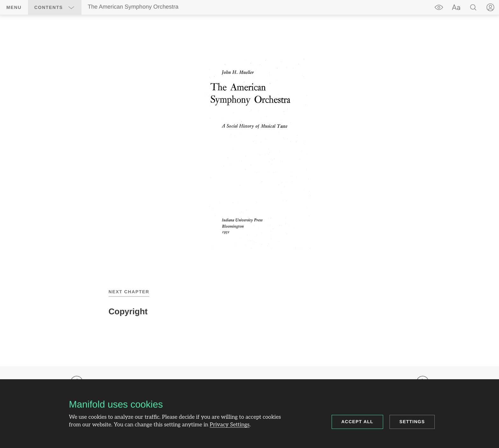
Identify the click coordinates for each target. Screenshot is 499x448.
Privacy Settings (230, 425)
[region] (250, 154)
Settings (412, 422)
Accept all (358, 422)
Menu (14, 7)
